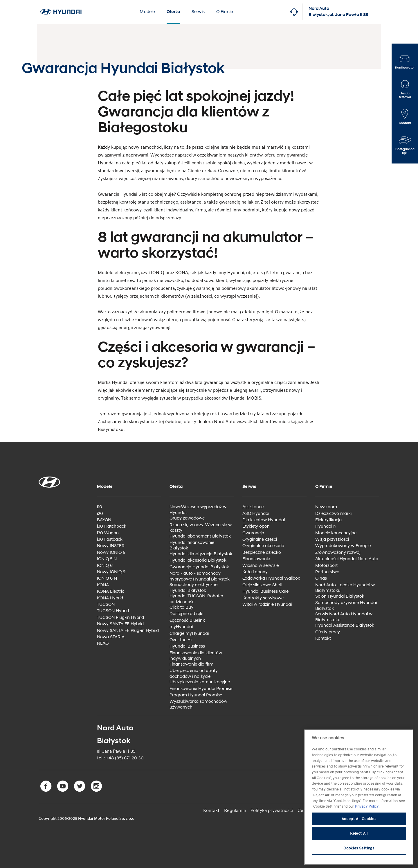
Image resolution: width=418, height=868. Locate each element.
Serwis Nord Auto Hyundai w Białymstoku (344, 617)
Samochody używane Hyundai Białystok (346, 606)
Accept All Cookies (359, 819)
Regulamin (236, 810)
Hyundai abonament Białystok (200, 536)
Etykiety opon (256, 526)
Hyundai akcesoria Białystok (198, 560)
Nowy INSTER (111, 546)
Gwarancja (253, 533)
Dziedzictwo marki (333, 513)
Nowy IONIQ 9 (111, 572)
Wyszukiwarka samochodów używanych (198, 704)
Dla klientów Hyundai (264, 520)
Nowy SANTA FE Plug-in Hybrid (128, 630)
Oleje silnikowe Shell (262, 585)
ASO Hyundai (256, 513)
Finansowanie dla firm (191, 664)
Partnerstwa (327, 572)
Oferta (173, 12)
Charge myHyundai (189, 634)
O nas (321, 578)
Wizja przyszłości (332, 539)
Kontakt (323, 638)
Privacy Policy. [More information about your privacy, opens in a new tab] (367, 806)
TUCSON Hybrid (113, 611)
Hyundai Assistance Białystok (345, 625)
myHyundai (181, 627)
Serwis (198, 12)
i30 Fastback (110, 539)
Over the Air (181, 640)
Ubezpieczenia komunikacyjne (200, 682)
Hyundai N (326, 526)
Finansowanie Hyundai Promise (201, 688)
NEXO (103, 643)
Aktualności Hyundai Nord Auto (347, 559)
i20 (100, 513)
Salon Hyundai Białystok (340, 596)
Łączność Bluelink (187, 620)
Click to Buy (181, 607)
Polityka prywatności (272, 810)
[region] (359, 797)
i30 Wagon (108, 533)
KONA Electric (111, 591)
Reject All (359, 833)
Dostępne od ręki (186, 614)
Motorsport (326, 566)
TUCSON (106, 604)
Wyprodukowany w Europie (343, 546)
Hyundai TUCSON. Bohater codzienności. (196, 599)
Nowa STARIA (111, 637)
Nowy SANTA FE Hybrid (120, 624)
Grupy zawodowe (187, 518)
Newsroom (326, 507)
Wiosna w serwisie (261, 566)
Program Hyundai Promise (196, 695)
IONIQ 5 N (107, 559)
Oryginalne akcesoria (263, 546)
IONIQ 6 (105, 566)
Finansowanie (256, 559)
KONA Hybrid (110, 598)
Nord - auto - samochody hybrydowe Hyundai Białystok (200, 576)
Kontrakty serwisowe (263, 598)
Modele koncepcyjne (336, 533)
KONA (103, 585)
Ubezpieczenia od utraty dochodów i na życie (194, 674)
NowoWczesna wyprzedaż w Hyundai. (198, 510)
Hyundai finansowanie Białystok (192, 546)
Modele (147, 12)
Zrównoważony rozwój (338, 552)
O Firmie (225, 12)
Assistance (253, 507)
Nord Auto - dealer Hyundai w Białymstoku (345, 588)
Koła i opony (255, 572)
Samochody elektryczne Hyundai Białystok (193, 588)
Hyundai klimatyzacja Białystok (201, 554)
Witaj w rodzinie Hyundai (267, 604)
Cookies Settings (359, 848)
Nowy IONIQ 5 (111, 552)
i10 (100, 507)
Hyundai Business (187, 646)
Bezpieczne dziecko (262, 552)
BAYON (104, 520)
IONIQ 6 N (107, 578)
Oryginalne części (260, 539)
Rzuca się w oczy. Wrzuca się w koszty (201, 528)
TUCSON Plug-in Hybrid (120, 618)
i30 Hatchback (112, 526)
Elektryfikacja (328, 520)
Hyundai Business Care (265, 591)
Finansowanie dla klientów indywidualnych (196, 656)
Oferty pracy (328, 632)
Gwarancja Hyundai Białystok (199, 567)
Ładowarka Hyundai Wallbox (271, 578)
